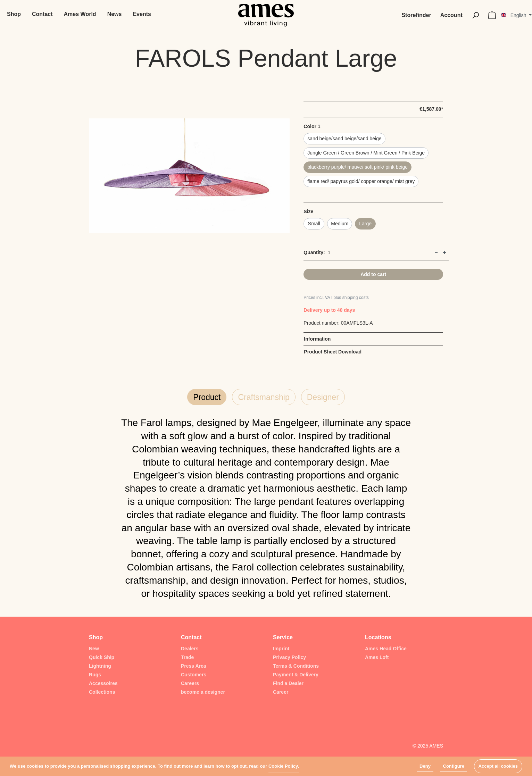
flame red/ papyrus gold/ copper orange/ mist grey (361, 181)
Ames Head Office (386, 649)
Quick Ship (102, 657)
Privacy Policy (289, 657)
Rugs (95, 675)
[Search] (475, 15)
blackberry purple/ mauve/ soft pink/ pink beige (358, 167)
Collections (102, 692)
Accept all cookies (498, 766)
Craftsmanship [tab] (264, 397)
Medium (340, 224)
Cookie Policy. (284, 766)
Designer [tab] (323, 397)
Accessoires (103, 683)
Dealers (190, 649)
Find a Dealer (288, 683)
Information (317, 339)
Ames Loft (377, 657)
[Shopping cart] (492, 15)
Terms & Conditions (296, 666)
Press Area (194, 666)
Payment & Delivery (296, 675)
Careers (190, 683)
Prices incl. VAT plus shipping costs (336, 298)
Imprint (281, 649)
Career (281, 692)
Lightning (100, 666)
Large (365, 224)
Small (314, 224)
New (94, 649)
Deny (425, 766)
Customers (194, 675)
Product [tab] (207, 397)
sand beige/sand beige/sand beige (344, 139)
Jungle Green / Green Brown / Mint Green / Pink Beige (366, 153)
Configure (454, 766)
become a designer (203, 692)
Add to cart (373, 274)
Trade (187, 657)
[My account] (451, 15)
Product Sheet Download (333, 352)
